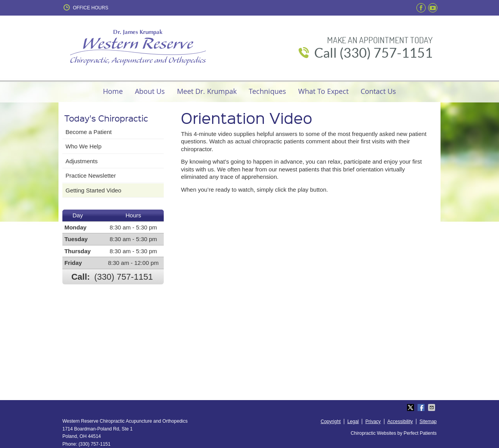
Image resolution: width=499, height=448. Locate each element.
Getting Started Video (93, 190)
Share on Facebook (422, 407)
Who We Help (83, 146)
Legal (353, 422)
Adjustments (82, 161)
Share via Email (432, 407)
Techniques (267, 91)
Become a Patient (88, 132)
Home (113, 91)
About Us (150, 91)
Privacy (373, 422)
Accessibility (400, 422)
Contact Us (378, 91)
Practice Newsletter (91, 175)
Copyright (331, 422)
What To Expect (323, 91)
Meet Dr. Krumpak (207, 91)
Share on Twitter (411, 407)
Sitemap (428, 422)
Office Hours (85, 7)
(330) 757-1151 (124, 277)
